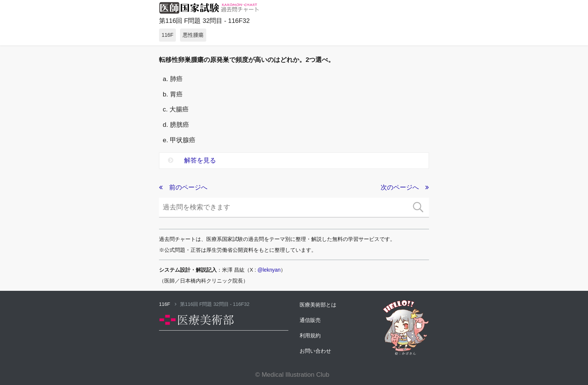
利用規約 (310, 335)
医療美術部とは (318, 305)
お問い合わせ (315, 351)
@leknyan (269, 270)
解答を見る (192, 160)
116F (168, 304)
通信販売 (310, 320)
